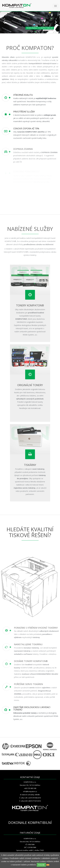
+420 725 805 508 (30, 788)
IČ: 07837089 (30, 844)
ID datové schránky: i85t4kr (30, 795)
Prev (4, 22)
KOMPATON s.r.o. (30, 782)
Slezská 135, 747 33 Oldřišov (30, 785)
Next (56, 22)
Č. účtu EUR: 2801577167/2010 (30, 801)
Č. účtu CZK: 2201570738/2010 (30, 798)
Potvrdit (41, 865)
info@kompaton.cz (30, 791)
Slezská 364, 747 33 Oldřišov (30, 842)
